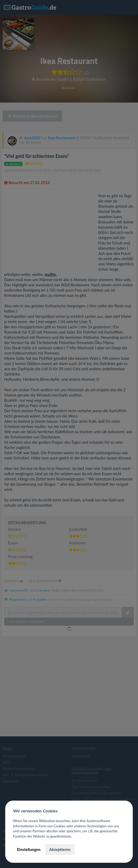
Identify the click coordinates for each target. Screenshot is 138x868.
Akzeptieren (60, 849)
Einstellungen (29, 849)
